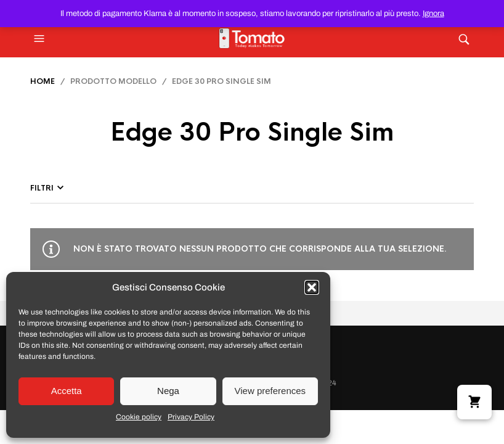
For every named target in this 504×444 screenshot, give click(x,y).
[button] (312, 287)
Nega (168, 391)
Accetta (67, 391)
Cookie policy (139, 417)
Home (43, 81)
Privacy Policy (191, 417)
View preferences (270, 391)
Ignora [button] (433, 14)
